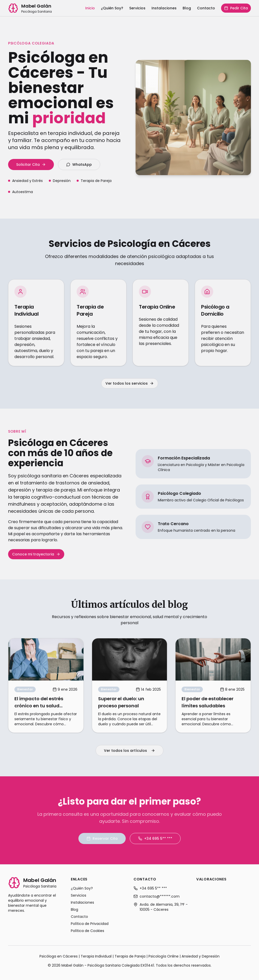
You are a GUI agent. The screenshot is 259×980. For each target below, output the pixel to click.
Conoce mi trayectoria (36, 554)
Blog (187, 8)
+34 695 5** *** (155, 838)
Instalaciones (164, 8)
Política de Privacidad (90, 924)
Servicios (137, 8)
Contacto (206, 8)
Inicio (90, 8)
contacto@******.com (157, 896)
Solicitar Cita (31, 165)
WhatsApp (79, 165)
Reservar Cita (102, 838)
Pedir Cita (236, 8)
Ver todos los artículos (129, 751)
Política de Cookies (88, 931)
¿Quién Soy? (112, 8)
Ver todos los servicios (130, 383)
